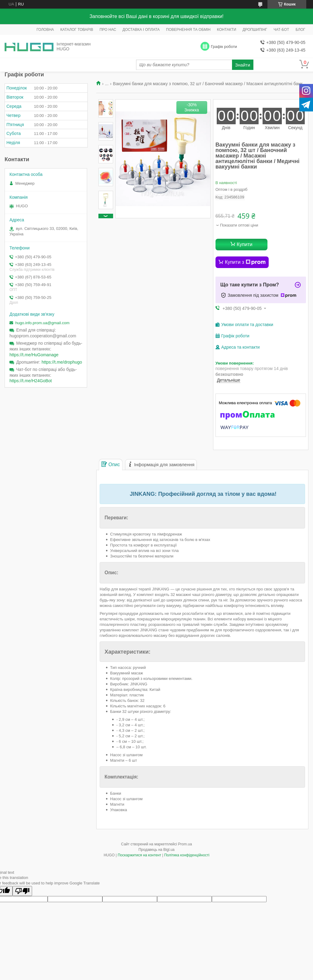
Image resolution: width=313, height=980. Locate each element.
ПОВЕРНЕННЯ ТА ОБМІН (188, 30)
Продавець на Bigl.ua (156, 850)
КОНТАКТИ (227, 30)
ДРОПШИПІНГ (255, 30)
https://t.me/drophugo (62, 362)
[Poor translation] (22, 891)
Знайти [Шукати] (243, 65)
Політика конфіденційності (187, 855)
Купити (245, 244)
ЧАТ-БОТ (281, 30)
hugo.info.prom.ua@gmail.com (42, 323)
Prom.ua (185, 844)
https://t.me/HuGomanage (34, 355)
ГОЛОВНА (45, 30)
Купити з (245, 262)
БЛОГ (300, 30)
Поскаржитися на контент (139, 855)
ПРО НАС (108, 30)
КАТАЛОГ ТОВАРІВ (77, 30)
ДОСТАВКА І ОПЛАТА (141, 30)
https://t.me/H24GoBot (31, 381)
